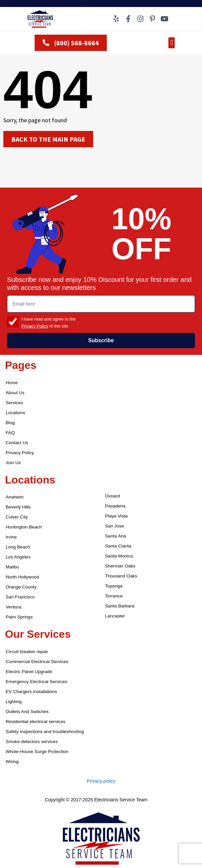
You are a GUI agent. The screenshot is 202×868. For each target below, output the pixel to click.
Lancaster (115, 616)
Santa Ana (116, 536)
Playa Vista (116, 516)
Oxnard (113, 496)
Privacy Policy (35, 326)
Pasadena (115, 506)
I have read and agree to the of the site (48, 323)
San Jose (115, 526)
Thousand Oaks (121, 576)
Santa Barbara (120, 606)
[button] (172, 43)
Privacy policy (101, 781)
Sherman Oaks (120, 566)
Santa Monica (119, 556)
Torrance (114, 596)
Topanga (114, 586)
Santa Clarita (118, 546)
